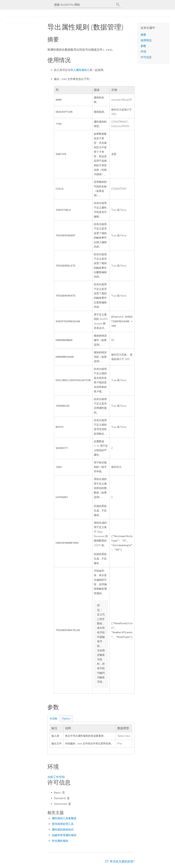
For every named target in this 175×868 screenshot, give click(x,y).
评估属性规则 (60, 841)
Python (66, 718)
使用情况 (146, 40)
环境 (143, 52)
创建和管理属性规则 (64, 835)
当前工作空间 (56, 777)
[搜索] (118, 5)
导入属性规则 (79, 70)
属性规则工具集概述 (64, 818)
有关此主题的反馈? (122, 861)
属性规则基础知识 (63, 830)
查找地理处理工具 (63, 824)
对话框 (54, 718)
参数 (143, 46)
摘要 (143, 35)
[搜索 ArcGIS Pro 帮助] (84, 5)
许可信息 (146, 57)
